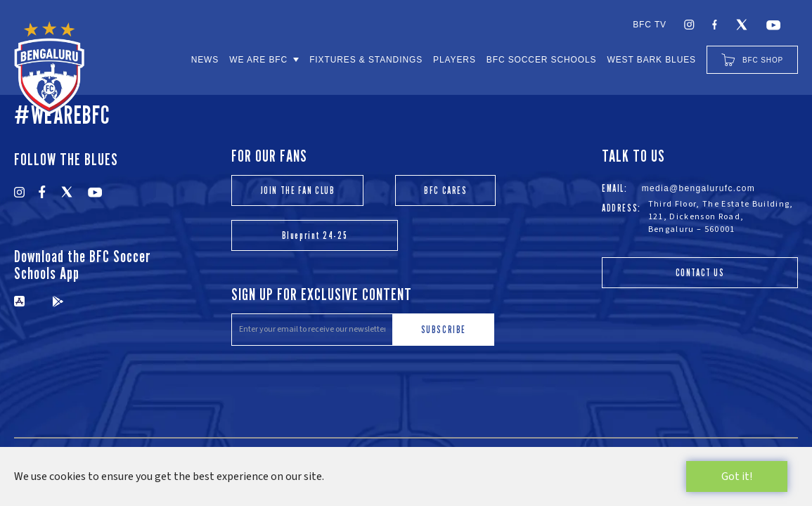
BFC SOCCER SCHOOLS (542, 60)
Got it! (737, 476)
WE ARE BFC (258, 60)
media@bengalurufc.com (699, 188)
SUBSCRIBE (444, 329)
